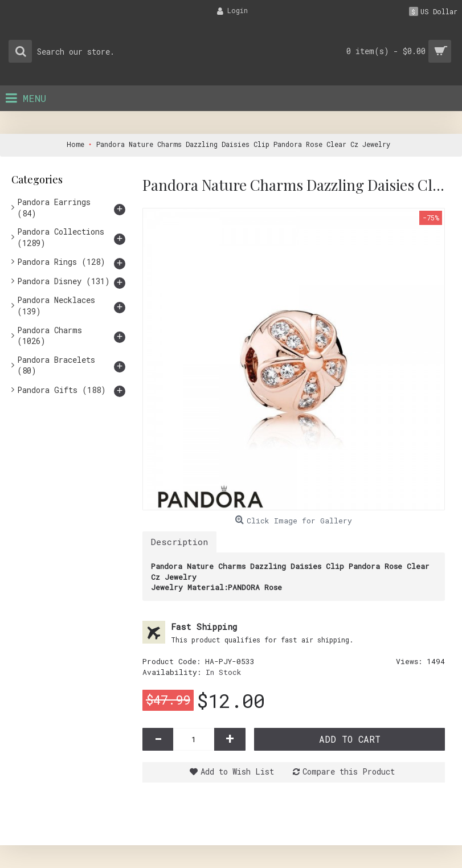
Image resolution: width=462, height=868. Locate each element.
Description (179, 542)
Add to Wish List (237, 771)
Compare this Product (349, 771)
